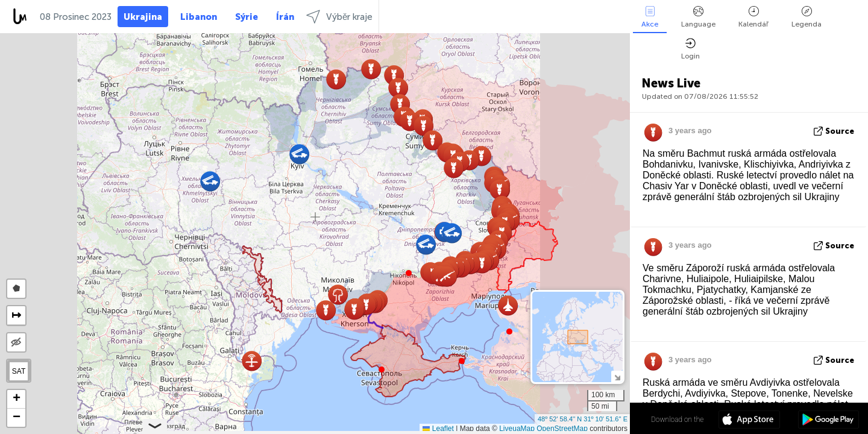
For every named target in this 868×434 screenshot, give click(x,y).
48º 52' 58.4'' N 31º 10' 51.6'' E (583, 419)
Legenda (807, 17)
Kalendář (753, 17)
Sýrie (247, 17)
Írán (285, 17)
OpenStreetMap (562, 429)
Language (698, 17)
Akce (650, 17)
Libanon (199, 17)
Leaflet (438, 429)
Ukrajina (143, 17)
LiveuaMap (517, 429)
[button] (409, 273)
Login (690, 49)
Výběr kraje (339, 17)
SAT (19, 371)
